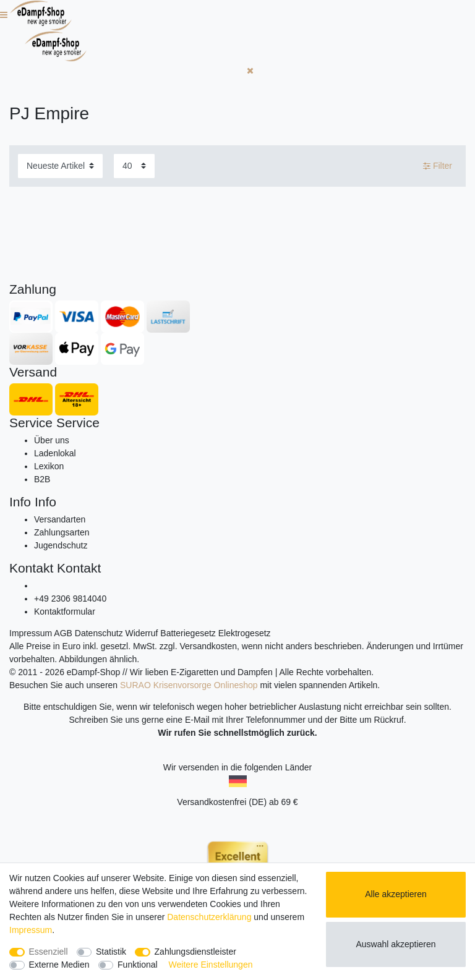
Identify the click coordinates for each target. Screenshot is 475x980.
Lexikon (49, 466)
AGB (63, 633)
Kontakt (31, 568)
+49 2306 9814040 (70, 599)
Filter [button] (438, 166)
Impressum (31, 633)
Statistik (111, 952)
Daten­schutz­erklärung (209, 917)
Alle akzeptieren (396, 894)
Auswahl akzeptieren (396, 944)
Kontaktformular (65, 611)
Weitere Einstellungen (211, 965)
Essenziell (49, 952)
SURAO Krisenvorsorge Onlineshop (189, 685)
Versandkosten (208, 646)
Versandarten (60, 519)
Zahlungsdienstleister (195, 952)
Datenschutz (99, 633)
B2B (42, 479)
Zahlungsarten (62, 532)
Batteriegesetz (188, 633)
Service (31, 423)
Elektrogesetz (245, 633)
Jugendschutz (61, 545)
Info (20, 502)
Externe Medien (59, 965)
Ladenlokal (55, 453)
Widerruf (142, 633)
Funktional (138, 965)
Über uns (52, 440)
